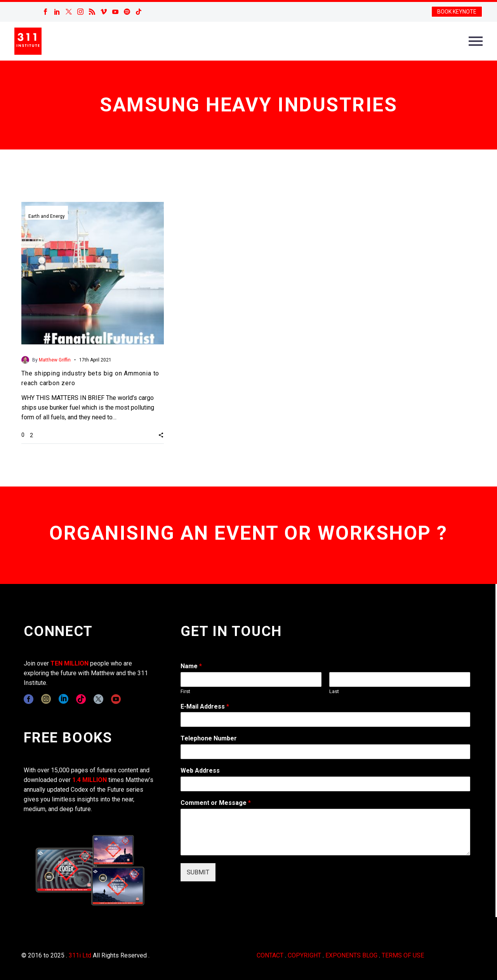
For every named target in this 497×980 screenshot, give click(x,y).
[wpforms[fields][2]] (325, 832)
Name (191, 666)
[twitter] (98, 699)
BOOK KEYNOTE (457, 12)
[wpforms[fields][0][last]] (400, 679)
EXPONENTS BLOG (351, 955)
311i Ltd (80, 955)
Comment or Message (216, 803)
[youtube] (116, 699)
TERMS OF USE (403, 955)
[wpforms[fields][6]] (325, 752)
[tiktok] (81, 699)
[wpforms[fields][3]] (325, 784)
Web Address (200, 771)
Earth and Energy (47, 216)
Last (334, 691)
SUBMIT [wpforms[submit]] (198, 872)
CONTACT (270, 955)
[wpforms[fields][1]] (325, 719)
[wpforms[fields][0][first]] (251, 679)
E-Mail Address (205, 706)
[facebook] (29, 699)
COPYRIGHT (304, 955)
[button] (161, 435)
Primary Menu (476, 41)
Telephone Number (209, 738)
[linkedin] (63, 699)
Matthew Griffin (55, 360)
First (185, 691)
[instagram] (46, 699)
